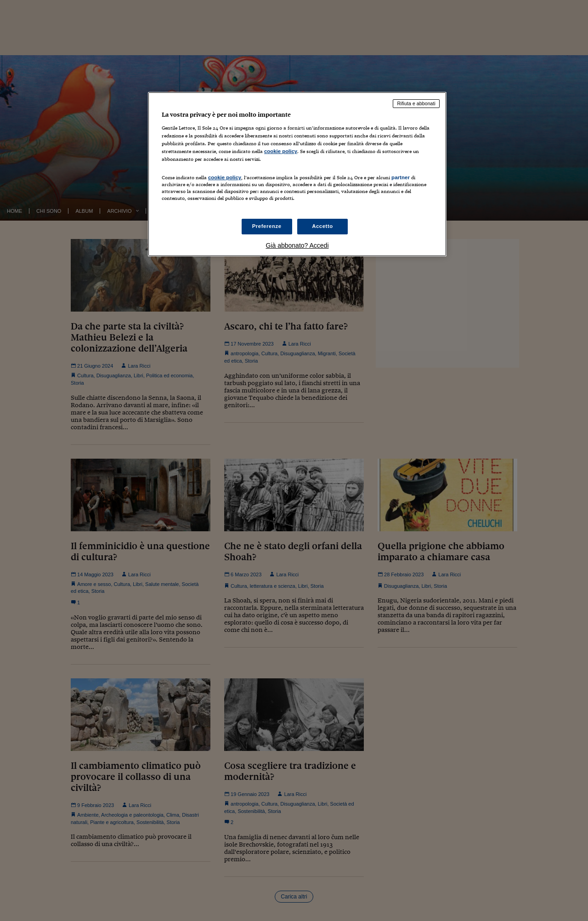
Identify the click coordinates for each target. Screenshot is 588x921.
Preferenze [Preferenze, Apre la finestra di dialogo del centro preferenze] (267, 226)
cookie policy (281, 151)
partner (401, 177)
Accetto (322, 226)
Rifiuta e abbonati (416, 103)
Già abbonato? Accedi (297, 245)
